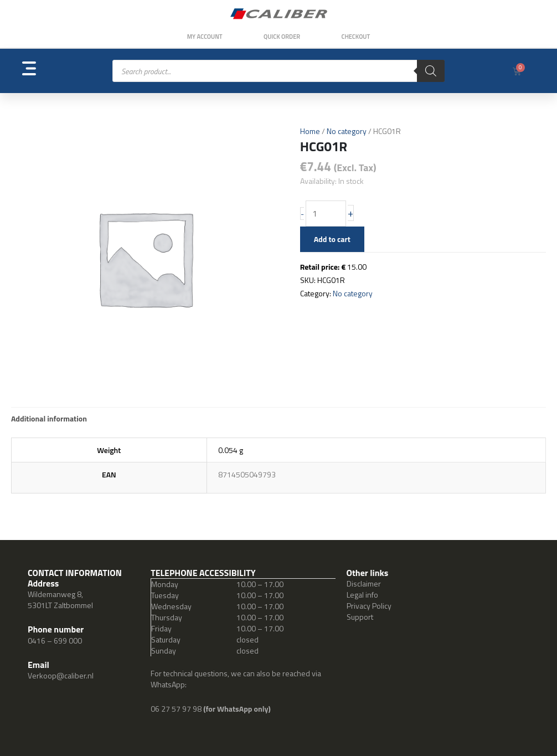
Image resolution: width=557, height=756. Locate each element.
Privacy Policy (369, 606)
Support (360, 617)
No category (347, 131)
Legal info (362, 595)
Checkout (357, 37)
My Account (204, 37)
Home (310, 131)
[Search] (431, 71)
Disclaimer (364, 583)
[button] (48, 71)
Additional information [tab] (49, 418)
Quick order (282, 37)
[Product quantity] (326, 214)
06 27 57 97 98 (177, 709)
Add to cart (332, 239)
